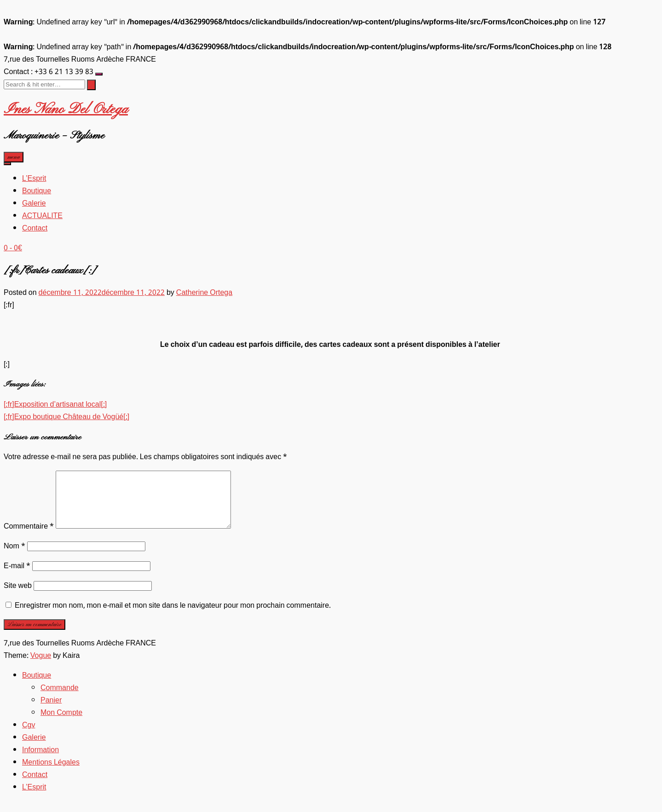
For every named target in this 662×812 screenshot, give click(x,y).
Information (40, 761)
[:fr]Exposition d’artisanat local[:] (55, 405)
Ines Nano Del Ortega (66, 109)
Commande (60, 699)
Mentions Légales (51, 774)
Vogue (41, 667)
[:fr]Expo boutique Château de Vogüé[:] (66, 417)
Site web (18, 597)
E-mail (17, 577)
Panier (51, 711)
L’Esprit (34, 179)
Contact (35, 228)
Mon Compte (61, 724)
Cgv (29, 736)
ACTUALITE (42, 216)
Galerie (34, 204)
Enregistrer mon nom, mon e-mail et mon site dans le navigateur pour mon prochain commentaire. (173, 617)
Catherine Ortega (204, 293)
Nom (14, 557)
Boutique (37, 191)
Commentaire (29, 538)
